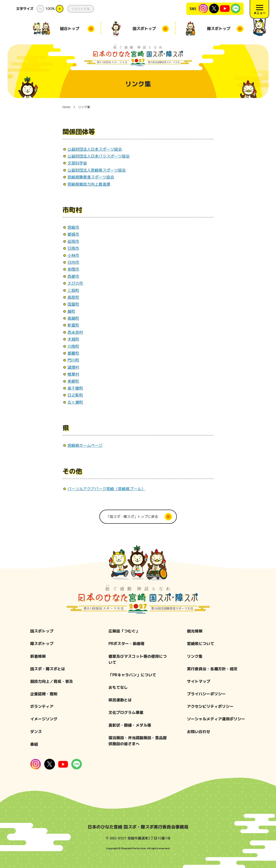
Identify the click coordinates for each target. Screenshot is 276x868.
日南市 (73, 248)
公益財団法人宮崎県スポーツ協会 (97, 170)
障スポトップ (42, 644)
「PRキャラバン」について (132, 675)
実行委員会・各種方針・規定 (212, 669)
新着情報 (38, 656)
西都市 (73, 276)
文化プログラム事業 (126, 712)
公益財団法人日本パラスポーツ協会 (99, 156)
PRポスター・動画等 (126, 644)
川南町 (73, 346)
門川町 (73, 360)
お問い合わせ (199, 732)
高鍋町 (73, 318)
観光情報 (195, 631)
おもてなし (118, 687)
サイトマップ (199, 681)
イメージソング (44, 719)
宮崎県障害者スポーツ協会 (91, 177)
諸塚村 (73, 367)
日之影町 (75, 395)
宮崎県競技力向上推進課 (89, 184)
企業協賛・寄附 (44, 694)
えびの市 (75, 283)
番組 (34, 744)
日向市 (73, 262)
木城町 (73, 339)
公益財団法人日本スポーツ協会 (95, 149)
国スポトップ (42, 631)
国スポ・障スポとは (48, 669)
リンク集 (195, 656)
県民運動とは (120, 700)
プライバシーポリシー (206, 694)
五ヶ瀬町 (75, 402)
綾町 (71, 311)
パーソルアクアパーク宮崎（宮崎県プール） (106, 489)
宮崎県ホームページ (85, 445)
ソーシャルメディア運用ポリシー (216, 719)
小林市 (73, 255)
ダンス (36, 732)
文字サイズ (25, 9)
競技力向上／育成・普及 (52, 681)
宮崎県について (201, 644)
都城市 (73, 234)
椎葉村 (73, 374)
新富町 (73, 325)
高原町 (73, 297)
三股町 (73, 290)
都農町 (73, 353)
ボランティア (42, 706)
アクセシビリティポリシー (210, 706)
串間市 (73, 269)
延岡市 (73, 241)
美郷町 (73, 381)
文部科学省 (77, 163)
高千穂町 (75, 388)
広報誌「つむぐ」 (124, 631)
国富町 (73, 304)
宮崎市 (73, 227)
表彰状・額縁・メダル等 (130, 725)
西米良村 (75, 332)
